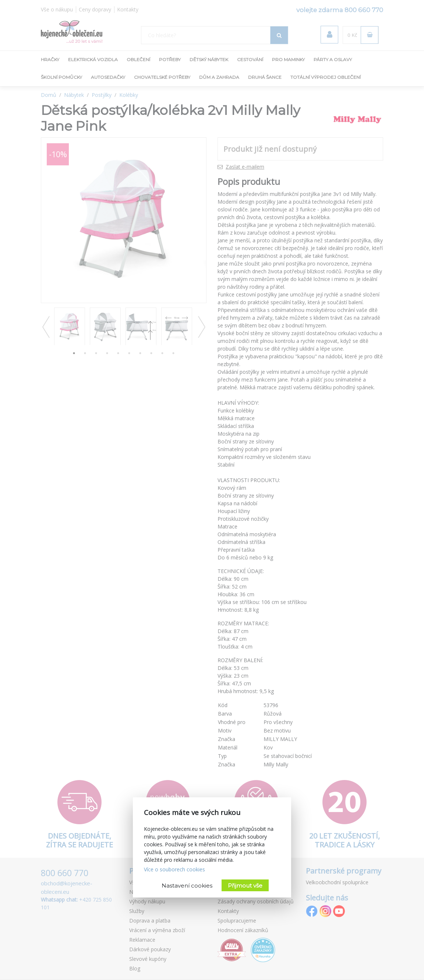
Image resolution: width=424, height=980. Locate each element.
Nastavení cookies (187, 886)
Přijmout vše (245, 886)
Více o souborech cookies (174, 869)
